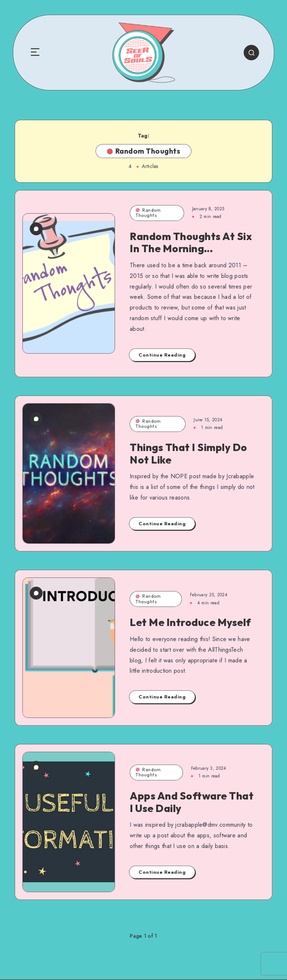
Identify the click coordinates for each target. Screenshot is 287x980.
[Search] (251, 53)
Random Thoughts (148, 213)
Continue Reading (162, 355)
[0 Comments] (36, 419)
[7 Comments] (36, 229)
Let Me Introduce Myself (190, 622)
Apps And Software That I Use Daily (192, 802)
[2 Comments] (36, 767)
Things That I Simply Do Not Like (189, 453)
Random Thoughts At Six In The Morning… (191, 242)
